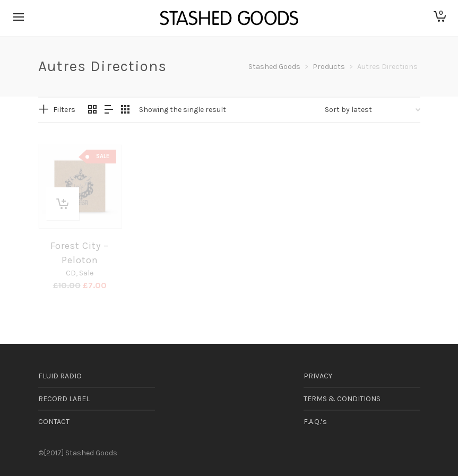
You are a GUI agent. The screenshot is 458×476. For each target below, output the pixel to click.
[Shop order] (373, 110)
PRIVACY (318, 376)
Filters (64, 110)
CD (71, 273)
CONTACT (54, 422)
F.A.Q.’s (315, 422)
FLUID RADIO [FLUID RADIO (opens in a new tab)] (60, 376)
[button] (63, 204)
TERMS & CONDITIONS (342, 399)
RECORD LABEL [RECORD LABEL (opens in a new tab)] (64, 399)
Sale (86, 273)
